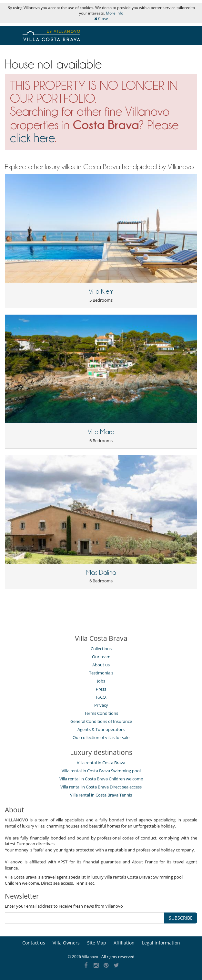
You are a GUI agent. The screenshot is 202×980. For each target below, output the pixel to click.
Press (101, 689)
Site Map (97, 943)
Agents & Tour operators (101, 729)
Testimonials (101, 673)
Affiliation (124, 943)
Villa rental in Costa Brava (101, 763)
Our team (101, 657)
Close (101, 19)
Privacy (101, 705)
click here (32, 138)
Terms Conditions (101, 713)
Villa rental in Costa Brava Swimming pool (101, 771)
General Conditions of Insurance (101, 721)
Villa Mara (101, 432)
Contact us (34, 943)
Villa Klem (101, 291)
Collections (101, 649)
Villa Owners (66, 943)
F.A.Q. (101, 697)
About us (101, 665)
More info (115, 13)
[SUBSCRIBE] (85, 918)
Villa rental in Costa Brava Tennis (101, 795)
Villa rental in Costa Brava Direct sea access (101, 787)
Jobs (101, 681)
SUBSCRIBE (181, 918)
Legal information (161, 943)
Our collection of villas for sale (101, 737)
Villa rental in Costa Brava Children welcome (101, 779)
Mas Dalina (101, 572)
